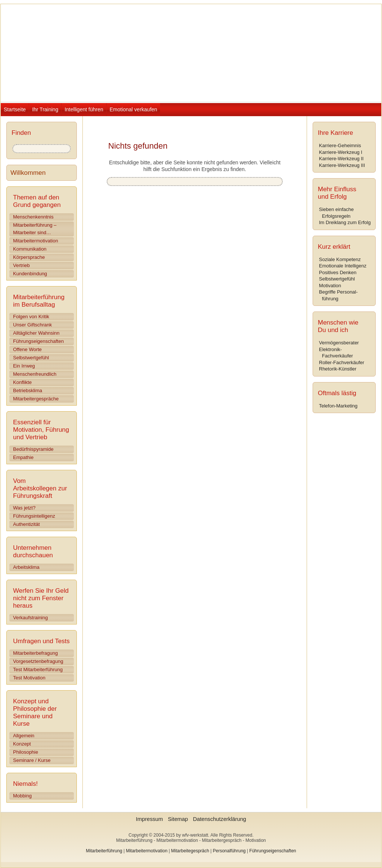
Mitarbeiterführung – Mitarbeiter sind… (35, 229)
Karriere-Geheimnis (340, 145)
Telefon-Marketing (338, 406)
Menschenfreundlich (35, 374)
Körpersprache (29, 257)
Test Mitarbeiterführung (38, 669)
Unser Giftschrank (32, 325)
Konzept (22, 744)
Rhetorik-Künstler (338, 369)
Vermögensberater (339, 343)
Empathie (23, 457)
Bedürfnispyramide (33, 449)
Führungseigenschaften (38, 341)
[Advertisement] (204, 266)
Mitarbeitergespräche (36, 399)
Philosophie (26, 752)
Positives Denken (338, 272)
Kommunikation (30, 249)
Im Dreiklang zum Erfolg (345, 222)
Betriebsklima (28, 390)
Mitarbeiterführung (104, 851)
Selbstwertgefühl (31, 358)
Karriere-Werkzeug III (342, 165)
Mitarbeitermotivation (36, 241)
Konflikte (22, 382)
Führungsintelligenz (34, 516)
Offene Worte (27, 349)
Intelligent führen (84, 109)
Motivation (330, 286)
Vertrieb (21, 265)
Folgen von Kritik (31, 317)
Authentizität (26, 524)
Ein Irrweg (24, 366)
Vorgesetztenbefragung (38, 661)
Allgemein (24, 736)
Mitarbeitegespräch (190, 851)
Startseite (15, 109)
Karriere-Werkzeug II (341, 159)
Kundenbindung (30, 274)
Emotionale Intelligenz (343, 266)
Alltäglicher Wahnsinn (36, 333)
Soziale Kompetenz (340, 259)
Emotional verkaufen (134, 109)
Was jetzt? (24, 508)
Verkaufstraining (30, 618)
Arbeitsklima (26, 567)
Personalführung (229, 851)
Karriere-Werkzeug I (341, 152)
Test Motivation (29, 678)
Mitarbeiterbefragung (35, 653)
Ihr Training (45, 109)
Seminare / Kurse (32, 760)
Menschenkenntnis (33, 217)
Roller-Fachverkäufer (342, 362)
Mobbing (22, 796)
